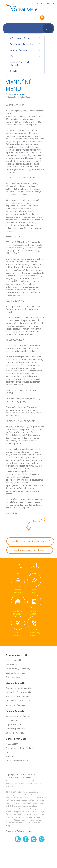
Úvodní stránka (12, 94)
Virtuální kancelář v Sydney (25, 44)
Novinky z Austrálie (25, 50)
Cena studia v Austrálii (16, 673)
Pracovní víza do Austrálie (17, 696)
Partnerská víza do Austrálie (18, 692)
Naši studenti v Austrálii (25, 38)
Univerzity (25, 669)
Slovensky (49, 4)
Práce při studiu (13, 677)
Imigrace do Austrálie (15, 705)
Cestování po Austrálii (16, 729)
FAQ (25, 56)
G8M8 (22, 94)
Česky (39, 4)
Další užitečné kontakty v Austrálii (25, 63)
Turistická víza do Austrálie (18, 701)
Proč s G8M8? (12, 744)
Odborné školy (12, 669)
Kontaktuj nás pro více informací (31, 541)
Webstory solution (25, 831)
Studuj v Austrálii (13, 660)
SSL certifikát (34, 849)
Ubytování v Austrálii (15, 724)
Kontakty (25, 71)
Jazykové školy (13, 664)
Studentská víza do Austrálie (19, 688)
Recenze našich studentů (17, 761)
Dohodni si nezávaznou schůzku (31, 550)
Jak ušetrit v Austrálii (15, 733)
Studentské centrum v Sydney (19, 748)
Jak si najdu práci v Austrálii (18, 716)
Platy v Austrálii (13, 720)
